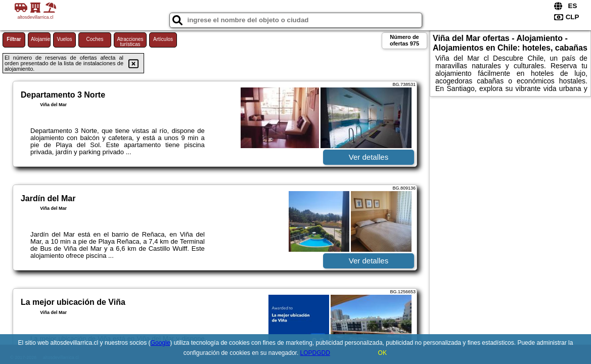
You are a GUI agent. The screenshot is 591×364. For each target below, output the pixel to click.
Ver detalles (369, 157)
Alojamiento (41, 39)
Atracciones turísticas (130, 42)
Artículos (163, 39)
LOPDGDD (315, 353)
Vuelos (64, 39)
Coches (95, 39)
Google (161, 343)
